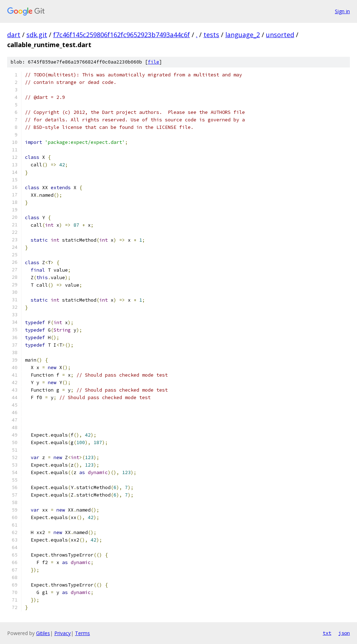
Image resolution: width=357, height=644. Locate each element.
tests (211, 35)
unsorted (280, 35)
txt (327, 633)
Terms (82, 633)
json (344, 633)
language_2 (243, 35)
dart (14, 35)
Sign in (342, 11)
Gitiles (43, 633)
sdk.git (37, 35)
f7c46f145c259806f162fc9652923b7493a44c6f (122, 35)
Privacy (62, 633)
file (154, 62)
